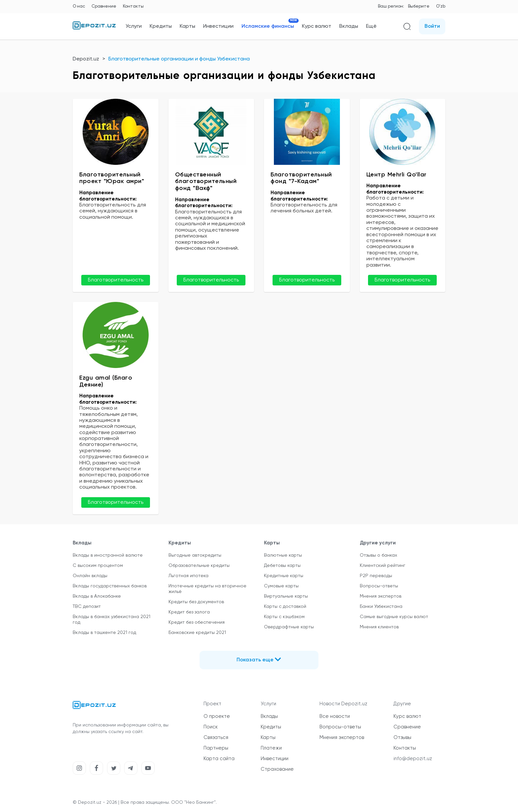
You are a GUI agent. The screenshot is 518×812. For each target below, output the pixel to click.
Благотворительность (116, 280)
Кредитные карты (284, 576)
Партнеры (216, 748)
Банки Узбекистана (381, 607)
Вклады (349, 26)
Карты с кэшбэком (284, 617)
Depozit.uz (86, 59)
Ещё (371, 26)
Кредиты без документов (196, 602)
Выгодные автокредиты (195, 555)
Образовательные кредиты (199, 566)
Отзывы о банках (378, 555)
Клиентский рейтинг (383, 566)
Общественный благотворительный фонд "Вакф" (206, 182)
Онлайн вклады (90, 576)
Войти (432, 26)
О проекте (217, 716)
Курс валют (317, 26)
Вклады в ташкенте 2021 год (104, 633)
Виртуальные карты (286, 596)
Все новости (335, 716)
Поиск (211, 727)
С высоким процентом (98, 566)
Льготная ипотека (188, 576)
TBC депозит (87, 607)
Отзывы (402, 738)
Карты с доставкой (285, 607)
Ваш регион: (391, 6)
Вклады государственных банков (110, 586)
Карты (187, 26)
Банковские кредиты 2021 (197, 633)
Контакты (133, 6)
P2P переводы (376, 576)
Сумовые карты (281, 586)
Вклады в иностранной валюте (108, 555)
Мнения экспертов (381, 596)
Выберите (419, 6)
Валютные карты (283, 555)
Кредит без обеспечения (197, 622)
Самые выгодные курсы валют (394, 617)
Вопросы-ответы (379, 586)
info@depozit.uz (413, 759)
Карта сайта (219, 759)
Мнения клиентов (379, 627)
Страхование (277, 769)
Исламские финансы (268, 26)
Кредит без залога (189, 612)
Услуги (134, 26)
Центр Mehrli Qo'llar (396, 175)
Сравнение (104, 6)
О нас (79, 6)
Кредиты (161, 26)
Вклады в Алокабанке (97, 596)
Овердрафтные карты (289, 627)
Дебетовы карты (282, 566)
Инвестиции (218, 26)
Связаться (216, 738)
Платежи (271, 748)
